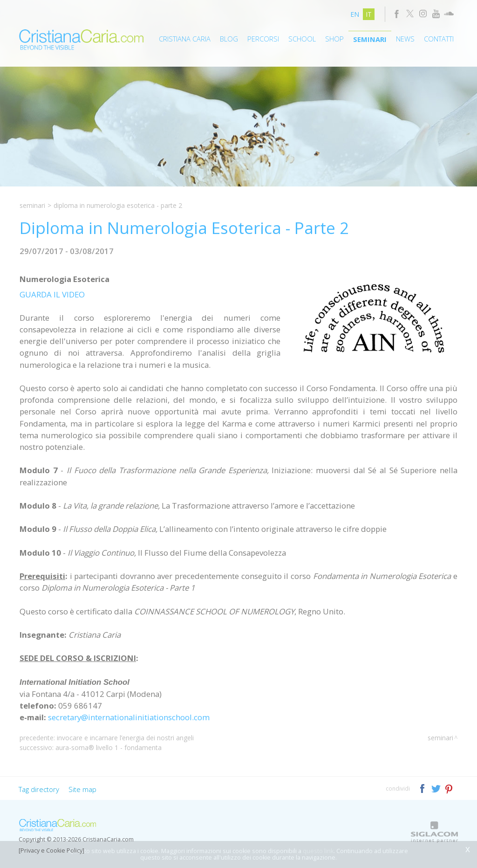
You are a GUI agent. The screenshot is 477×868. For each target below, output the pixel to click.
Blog (229, 39)
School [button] (302, 39)
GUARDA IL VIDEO (52, 294)
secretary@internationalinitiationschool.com (129, 717)
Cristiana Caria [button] (185, 39)
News (405, 39)
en (355, 14)
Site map (82, 789)
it (369, 14)
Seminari (370, 39)
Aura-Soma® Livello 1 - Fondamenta (109, 747)
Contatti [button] (439, 39)
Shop (334, 39)
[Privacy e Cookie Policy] (51, 851)
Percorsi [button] (263, 39)
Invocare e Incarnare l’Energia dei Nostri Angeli (125, 738)
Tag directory (39, 789)
